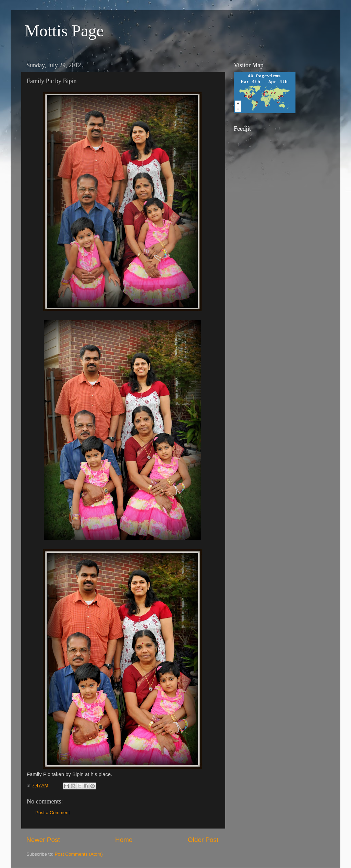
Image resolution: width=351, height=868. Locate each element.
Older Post (203, 840)
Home (124, 840)
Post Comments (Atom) (79, 854)
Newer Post (43, 840)
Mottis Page (64, 31)
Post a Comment (53, 813)
